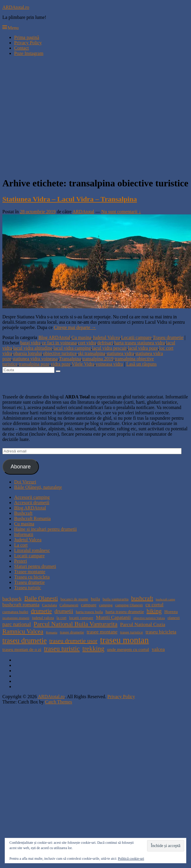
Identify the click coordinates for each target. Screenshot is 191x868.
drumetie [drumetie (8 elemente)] (41, 611)
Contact (22, 48)
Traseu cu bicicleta (32, 577)
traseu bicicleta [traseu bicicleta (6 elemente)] (161, 632)
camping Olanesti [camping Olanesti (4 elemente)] (129, 605)
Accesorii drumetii (32, 503)
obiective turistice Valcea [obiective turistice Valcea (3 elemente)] (149, 618)
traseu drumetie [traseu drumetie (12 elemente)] (24, 640)
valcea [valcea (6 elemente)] (158, 649)
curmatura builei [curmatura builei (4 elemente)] (15, 612)
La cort (21, 545)
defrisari (105, 343)
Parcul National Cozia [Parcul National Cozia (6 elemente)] (143, 624)
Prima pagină (27, 37)
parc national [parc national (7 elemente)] (17, 624)
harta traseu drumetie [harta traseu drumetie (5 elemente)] (125, 611)
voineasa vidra (109, 364)
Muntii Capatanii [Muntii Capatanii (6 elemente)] (113, 617)
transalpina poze (34, 364)
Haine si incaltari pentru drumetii (45, 529)
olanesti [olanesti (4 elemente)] (173, 618)
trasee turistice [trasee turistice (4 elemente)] (131, 632)
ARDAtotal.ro (16, 7)
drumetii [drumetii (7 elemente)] (64, 611)
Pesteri (21, 561)
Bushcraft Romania (32, 518)
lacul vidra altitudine (33, 348)
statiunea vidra (120, 353)
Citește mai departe (75, 327)
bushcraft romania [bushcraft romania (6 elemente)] (21, 605)
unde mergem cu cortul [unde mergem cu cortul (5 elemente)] (128, 649)
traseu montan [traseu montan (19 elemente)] (124, 640)
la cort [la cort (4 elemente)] (62, 618)
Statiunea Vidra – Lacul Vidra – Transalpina (70, 199)
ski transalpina (92, 353)
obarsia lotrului (28, 353)
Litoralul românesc (32, 550)
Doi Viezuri (25, 482)
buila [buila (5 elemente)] (95, 599)
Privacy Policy (28, 43)
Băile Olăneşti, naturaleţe (38, 487)
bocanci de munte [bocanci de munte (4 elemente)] (74, 599)
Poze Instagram (29, 53)
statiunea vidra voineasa (35, 359)
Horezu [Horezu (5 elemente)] (171, 611)
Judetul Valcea (106, 337)
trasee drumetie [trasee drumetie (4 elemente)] (72, 632)
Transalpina (70, 359)
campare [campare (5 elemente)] (89, 605)
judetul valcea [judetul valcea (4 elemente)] (43, 618)
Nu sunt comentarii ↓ (121, 212)
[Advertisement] (55, 116)
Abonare (21, 467)
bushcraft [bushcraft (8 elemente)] (142, 598)
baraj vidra (31, 343)
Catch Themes (59, 702)
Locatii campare (136, 337)
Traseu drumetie (168, 337)
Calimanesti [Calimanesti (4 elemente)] (69, 605)
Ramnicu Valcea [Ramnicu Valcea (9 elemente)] (23, 631)
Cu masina (81, 337)
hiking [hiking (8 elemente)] (154, 611)
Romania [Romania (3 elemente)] (52, 632)
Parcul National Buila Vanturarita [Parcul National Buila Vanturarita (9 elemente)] (76, 624)
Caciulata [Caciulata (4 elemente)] (50, 605)
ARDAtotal (83, 212)
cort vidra (87, 343)
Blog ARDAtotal (54, 337)
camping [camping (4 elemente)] (106, 605)
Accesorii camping (32, 497)
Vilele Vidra (83, 364)
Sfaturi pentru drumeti (35, 566)
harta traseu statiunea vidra (139, 343)
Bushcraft (23, 513)
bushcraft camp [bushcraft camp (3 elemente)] (165, 599)
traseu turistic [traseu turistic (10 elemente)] (62, 649)
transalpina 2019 (98, 359)
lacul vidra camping (72, 348)
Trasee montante (30, 572)
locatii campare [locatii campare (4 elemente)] (81, 618)
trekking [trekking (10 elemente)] (93, 649)
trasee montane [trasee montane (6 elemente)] (102, 632)
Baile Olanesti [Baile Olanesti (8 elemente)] (41, 598)
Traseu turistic (28, 588)
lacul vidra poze (143, 348)
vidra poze (61, 364)
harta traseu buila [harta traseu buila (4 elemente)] (89, 612)
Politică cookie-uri (131, 859)
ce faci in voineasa (59, 343)
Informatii (24, 534)
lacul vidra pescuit (109, 348)
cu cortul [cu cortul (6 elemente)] (154, 605)
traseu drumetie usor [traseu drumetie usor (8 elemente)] (73, 641)
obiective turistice (60, 353)
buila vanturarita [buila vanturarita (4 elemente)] (116, 599)
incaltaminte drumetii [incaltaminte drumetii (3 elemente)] (16, 618)
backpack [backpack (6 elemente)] (12, 599)
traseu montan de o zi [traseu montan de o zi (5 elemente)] (22, 649)
